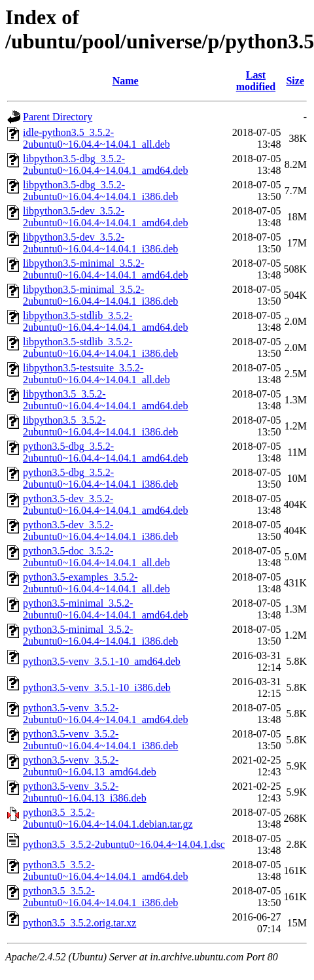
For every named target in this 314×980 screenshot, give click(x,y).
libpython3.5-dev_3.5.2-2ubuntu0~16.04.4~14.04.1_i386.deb (100, 243)
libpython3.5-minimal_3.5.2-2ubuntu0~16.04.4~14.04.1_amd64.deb (105, 269)
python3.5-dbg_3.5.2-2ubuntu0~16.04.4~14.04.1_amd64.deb (105, 452)
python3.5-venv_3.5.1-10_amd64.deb (102, 661)
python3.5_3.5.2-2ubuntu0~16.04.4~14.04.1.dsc (124, 844)
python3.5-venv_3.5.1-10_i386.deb (97, 687)
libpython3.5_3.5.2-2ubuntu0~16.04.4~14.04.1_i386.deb (100, 426)
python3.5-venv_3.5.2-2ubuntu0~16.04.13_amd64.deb (90, 766)
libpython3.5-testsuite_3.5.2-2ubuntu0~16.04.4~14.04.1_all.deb (96, 374)
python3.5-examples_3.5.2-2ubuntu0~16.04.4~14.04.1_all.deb (96, 583)
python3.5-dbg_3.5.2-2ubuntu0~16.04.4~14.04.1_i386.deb (100, 478)
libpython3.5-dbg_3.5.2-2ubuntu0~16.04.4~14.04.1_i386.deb (100, 191)
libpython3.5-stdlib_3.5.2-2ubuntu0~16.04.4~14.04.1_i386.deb (100, 347)
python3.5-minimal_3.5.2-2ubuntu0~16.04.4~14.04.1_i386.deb (100, 635)
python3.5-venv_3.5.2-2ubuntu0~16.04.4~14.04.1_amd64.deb (105, 714)
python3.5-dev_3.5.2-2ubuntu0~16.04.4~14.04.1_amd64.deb (105, 504)
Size (295, 81)
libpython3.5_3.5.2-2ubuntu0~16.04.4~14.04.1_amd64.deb (105, 400)
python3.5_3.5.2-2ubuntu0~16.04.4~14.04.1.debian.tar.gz (108, 818)
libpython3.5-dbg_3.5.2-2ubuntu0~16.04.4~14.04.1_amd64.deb (105, 164)
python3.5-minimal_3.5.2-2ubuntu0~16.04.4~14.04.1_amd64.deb (105, 609)
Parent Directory (58, 117)
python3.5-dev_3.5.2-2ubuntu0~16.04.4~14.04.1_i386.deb (100, 531)
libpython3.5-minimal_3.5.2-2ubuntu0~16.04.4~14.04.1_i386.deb (100, 295)
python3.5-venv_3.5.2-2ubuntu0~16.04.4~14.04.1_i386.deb (100, 740)
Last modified (256, 81)
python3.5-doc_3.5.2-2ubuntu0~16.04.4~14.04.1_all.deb (96, 557)
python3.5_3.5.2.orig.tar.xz (79, 923)
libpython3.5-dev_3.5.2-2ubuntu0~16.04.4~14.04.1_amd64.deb (105, 217)
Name (126, 81)
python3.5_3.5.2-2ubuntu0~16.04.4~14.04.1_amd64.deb (105, 870)
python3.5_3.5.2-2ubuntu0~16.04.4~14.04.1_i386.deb (100, 897)
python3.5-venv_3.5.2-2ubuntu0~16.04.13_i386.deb (85, 792)
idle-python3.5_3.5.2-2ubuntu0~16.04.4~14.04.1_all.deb (96, 138)
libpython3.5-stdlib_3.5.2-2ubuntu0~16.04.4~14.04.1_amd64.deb (105, 321)
